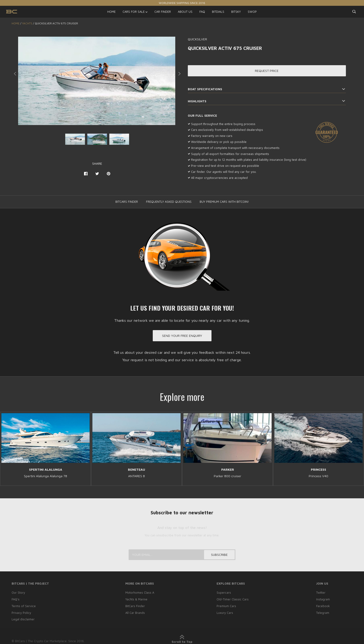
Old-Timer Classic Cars (233, 599)
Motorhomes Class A (140, 592)
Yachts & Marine (136, 599)
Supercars (224, 592)
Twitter (321, 592)
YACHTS (27, 23)
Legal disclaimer (23, 619)
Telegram (323, 613)
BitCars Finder (135, 606)
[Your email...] (182, 555)
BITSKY (236, 12)
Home (16, 23)
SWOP (252, 12)
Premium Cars (226, 606)
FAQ (202, 12)
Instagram (323, 599)
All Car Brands (135, 613)
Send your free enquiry (182, 336)
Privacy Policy (21, 613)
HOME (111, 12)
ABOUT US (185, 12)
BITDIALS (218, 12)
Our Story (18, 592)
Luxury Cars (225, 613)
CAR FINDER (163, 12)
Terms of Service (24, 606)
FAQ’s (16, 599)
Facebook (323, 606)
